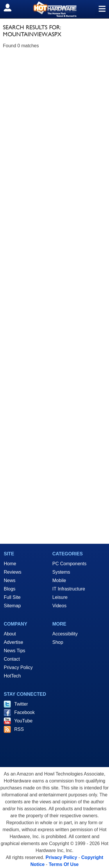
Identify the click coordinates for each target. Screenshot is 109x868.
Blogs (10, 589)
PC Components (69, 564)
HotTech (12, 676)
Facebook (24, 712)
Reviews (12, 572)
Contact (12, 659)
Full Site (12, 597)
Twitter (21, 704)
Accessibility (65, 634)
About (10, 634)
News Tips (15, 651)
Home (10, 564)
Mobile (59, 580)
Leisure (60, 597)
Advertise (14, 642)
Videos (59, 606)
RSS (19, 729)
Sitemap (12, 606)
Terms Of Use (64, 864)
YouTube (23, 721)
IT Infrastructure (69, 589)
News (10, 580)
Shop (58, 642)
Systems (61, 572)
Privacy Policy (18, 667)
